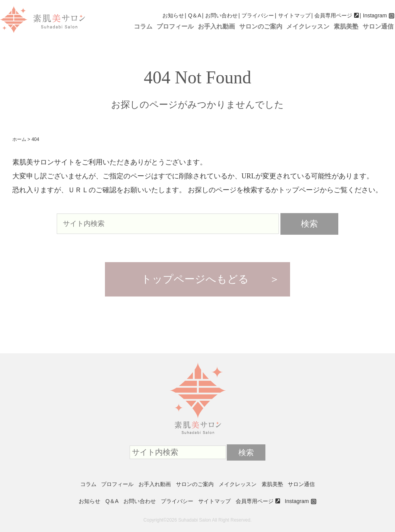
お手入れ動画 (216, 26)
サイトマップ (294, 15)
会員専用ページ (333, 15)
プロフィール (175, 26)
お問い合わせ (221, 15)
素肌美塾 (346, 26)
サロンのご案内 (261, 26)
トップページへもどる (195, 279)
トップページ (299, 190)
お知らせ (173, 15)
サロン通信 (378, 26)
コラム (143, 26)
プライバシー (258, 15)
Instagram (375, 15)
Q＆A (194, 15)
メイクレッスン (308, 26)
